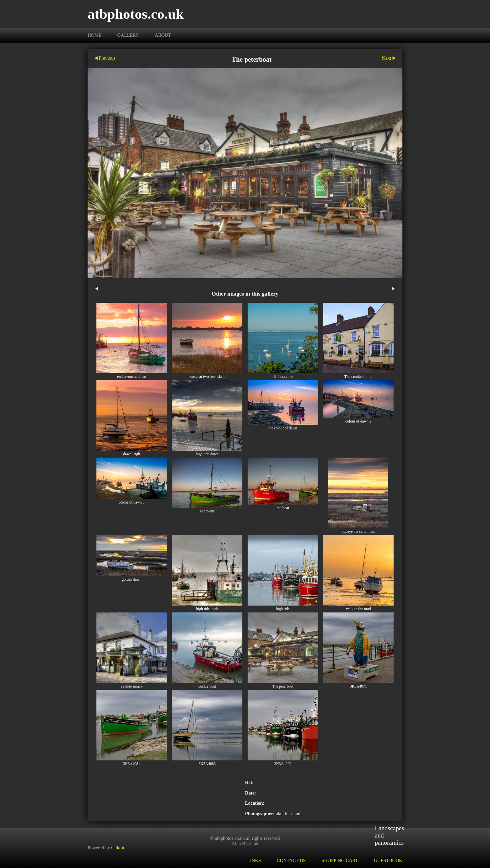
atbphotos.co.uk (136, 14)
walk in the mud (358, 609)
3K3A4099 (283, 764)
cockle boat (207, 686)
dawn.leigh (132, 454)
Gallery (128, 35)
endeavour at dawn (132, 377)
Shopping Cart (340, 860)
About (163, 35)
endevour (207, 511)
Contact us (291, 860)
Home (94, 35)
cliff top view (283, 377)
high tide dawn (207, 454)
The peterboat (283, 686)
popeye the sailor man (358, 532)
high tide (283, 609)
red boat (283, 508)
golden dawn (132, 579)
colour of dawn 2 (358, 421)
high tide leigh (207, 609)
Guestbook (388, 860)
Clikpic (118, 848)
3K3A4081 (132, 764)
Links (254, 860)
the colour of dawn (283, 428)
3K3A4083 (207, 764)
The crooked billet (358, 377)
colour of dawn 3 (132, 502)
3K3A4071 (358, 686)
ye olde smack (132, 686)
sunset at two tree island (207, 377)
